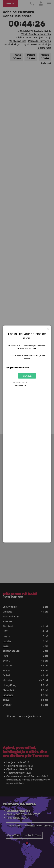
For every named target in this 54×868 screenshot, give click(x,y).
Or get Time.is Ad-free (18, 368)
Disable (27, 376)
